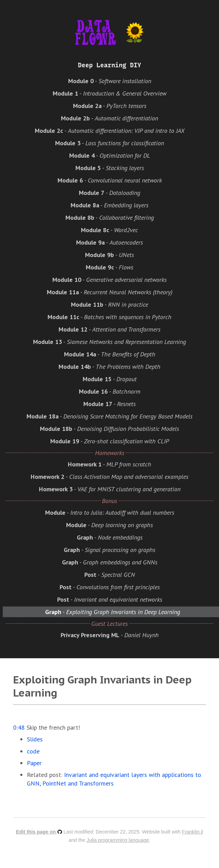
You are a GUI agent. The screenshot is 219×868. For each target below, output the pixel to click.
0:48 (19, 727)
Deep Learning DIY (109, 65)
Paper (34, 763)
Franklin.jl (192, 832)
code (33, 751)
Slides (35, 739)
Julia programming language (118, 840)
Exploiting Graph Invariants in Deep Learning (102, 686)
